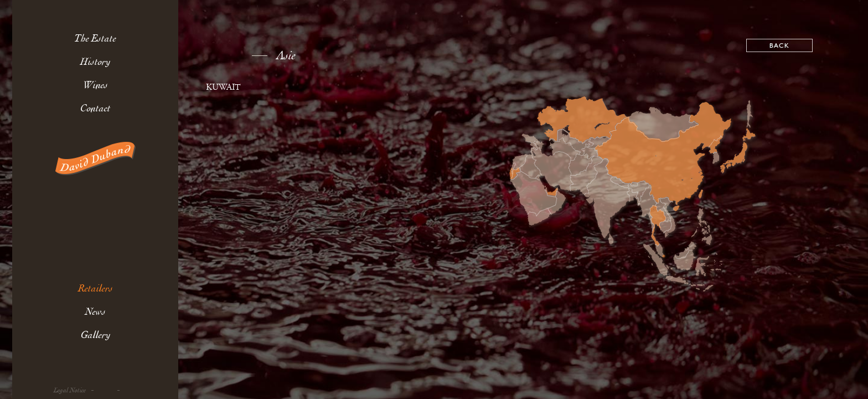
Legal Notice (70, 390)
